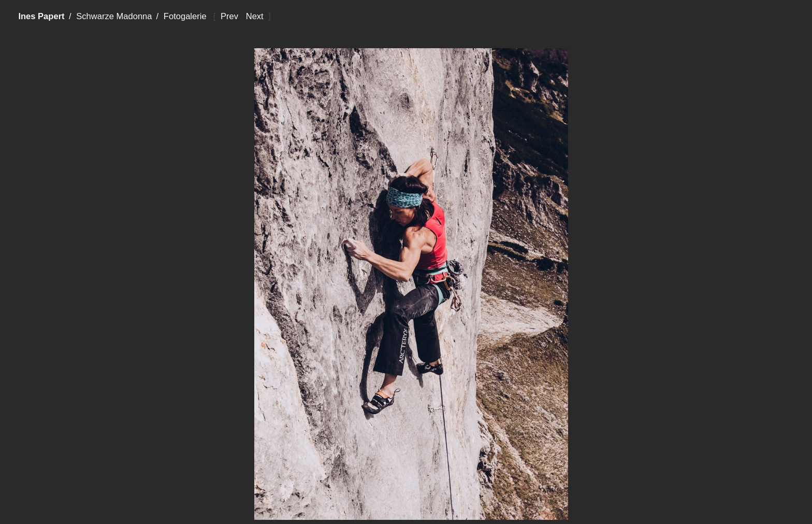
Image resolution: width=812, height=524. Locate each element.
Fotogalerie (185, 16)
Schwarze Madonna (114, 16)
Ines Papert (41, 16)
